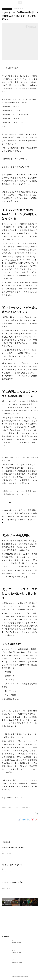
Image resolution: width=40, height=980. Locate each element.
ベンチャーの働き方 (7, 9)
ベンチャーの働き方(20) (8, 807)
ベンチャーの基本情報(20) (23, 807)
